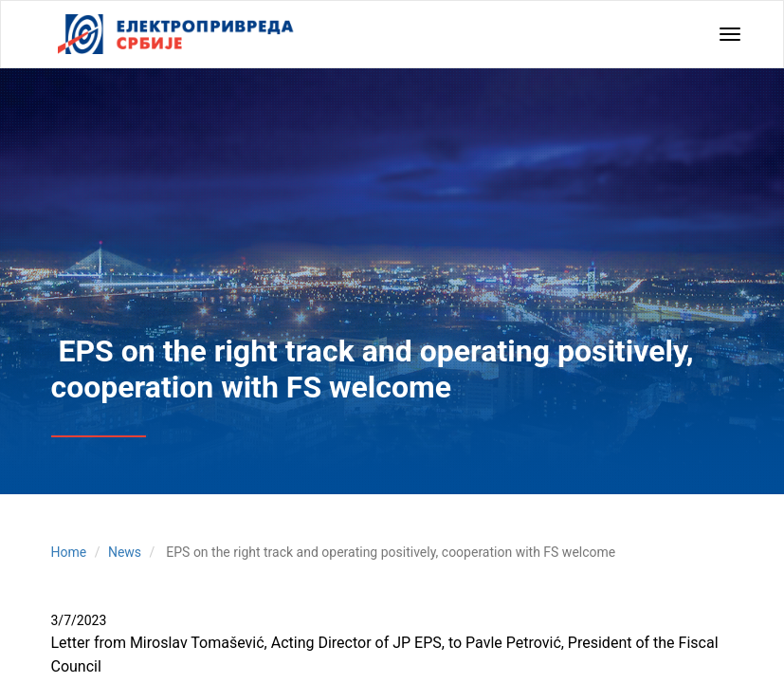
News (125, 552)
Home (69, 552)
